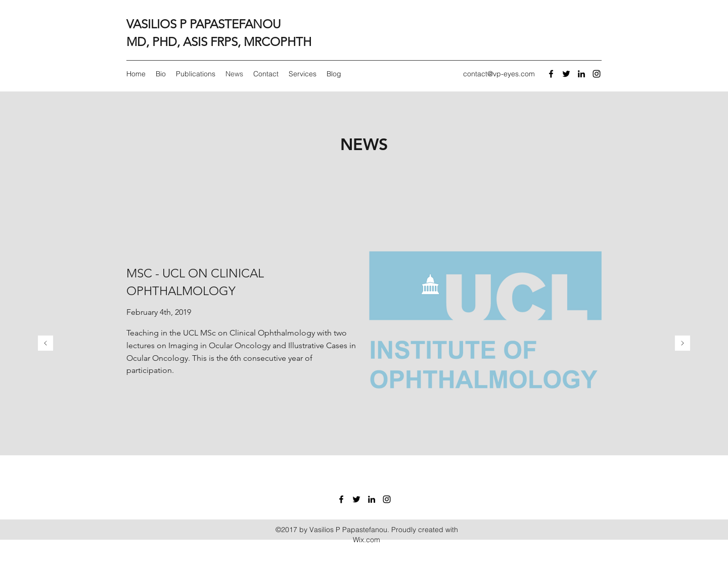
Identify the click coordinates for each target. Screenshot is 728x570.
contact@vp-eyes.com (499, 74)
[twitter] (566, 74)
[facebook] (551, 74)
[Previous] (45, 344)
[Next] (682, 344)
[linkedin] (581, 74)
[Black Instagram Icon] (597, 74)
